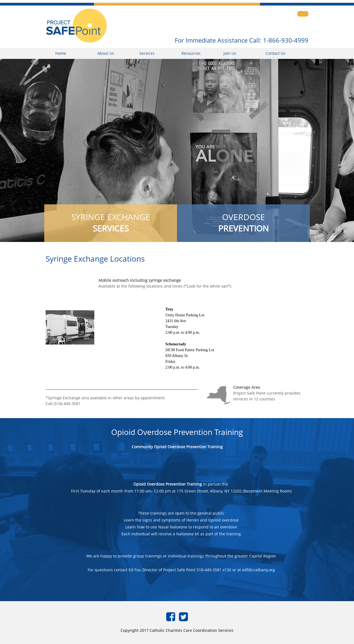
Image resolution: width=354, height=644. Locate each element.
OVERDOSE (244, 223)
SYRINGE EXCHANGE (111, 223)
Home (61, 53)
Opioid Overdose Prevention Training (168, 484)
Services (147, 53)
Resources (191, 53)
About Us (106, 53)
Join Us (230, 53)
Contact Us (275, 53)
